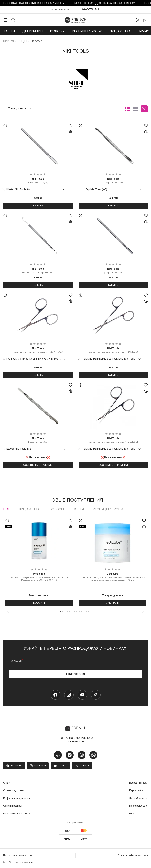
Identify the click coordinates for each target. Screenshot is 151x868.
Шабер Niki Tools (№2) (38, 440)
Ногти (9, 31)
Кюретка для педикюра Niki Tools (38, 271)
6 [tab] (72, 611)
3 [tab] (65, 611)
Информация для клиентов (19, 798)
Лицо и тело (121, 31)
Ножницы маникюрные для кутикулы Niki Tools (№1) (113, 440)
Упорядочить (20, 109)
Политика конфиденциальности (133, 855)
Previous (8, 611)
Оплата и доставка (14, 791)
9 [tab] (79, 611)
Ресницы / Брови (87, 31)
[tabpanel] (39, 561)
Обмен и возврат (13, 806)
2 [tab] (63, 611)
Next (143, 611)
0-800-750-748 (90, 10)
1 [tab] (60, 611)
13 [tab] (89, 611)
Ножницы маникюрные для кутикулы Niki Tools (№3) (113, 350)
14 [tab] (91, 611)
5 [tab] (70, 611)
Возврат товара (138, 783)
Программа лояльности (17, 814)
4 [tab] (67, 611)
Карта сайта (136, 791)
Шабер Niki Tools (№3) (113, 181)
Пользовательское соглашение (18, 855)
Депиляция (32, 31)
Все (6, 510)
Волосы (57, 31)
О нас (6, 783)
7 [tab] (74, 611)
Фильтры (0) (144, 109)
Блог (132, 814)
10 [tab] (82, 611)
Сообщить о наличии (38, 465)
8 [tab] (77, 611)
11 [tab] (84, 611)
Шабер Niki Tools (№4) (38, 181)
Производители (138, 806)
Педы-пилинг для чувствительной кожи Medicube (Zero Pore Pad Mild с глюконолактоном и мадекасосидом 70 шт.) (112, 577)
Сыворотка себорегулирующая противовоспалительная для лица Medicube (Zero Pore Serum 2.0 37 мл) (39, 577)
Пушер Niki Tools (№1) (113, 271)
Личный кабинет (139, 798)
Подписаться (75, 674)
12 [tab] (86, 611)
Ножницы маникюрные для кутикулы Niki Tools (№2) (38, 350)
